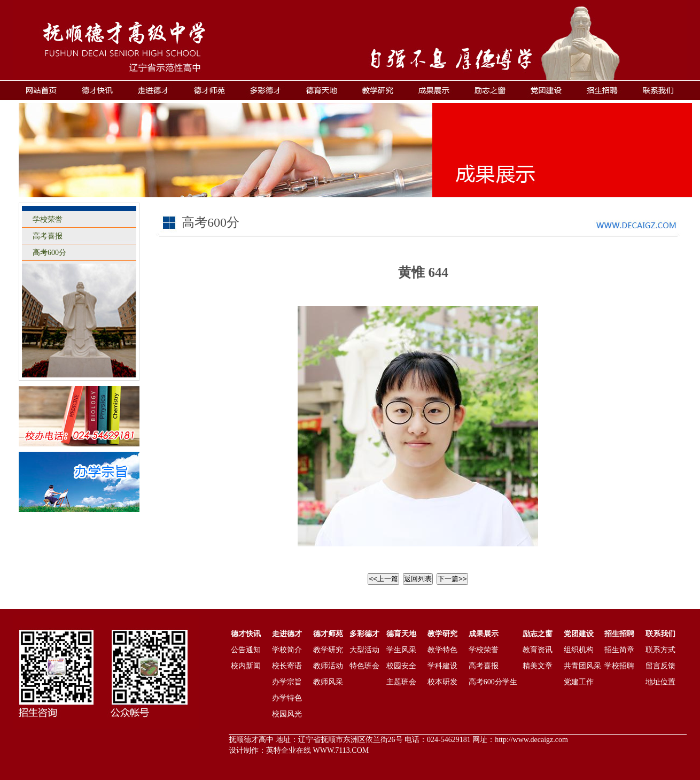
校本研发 (442, 682)
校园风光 (287, 714)
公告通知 (246, 650)
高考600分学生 (493, 682)
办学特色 (287, 698)
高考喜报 (48, 236)
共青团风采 (582, 666)
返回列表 (418, 579)
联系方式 (660, 650)
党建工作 (579, 682)
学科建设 (442, 666)
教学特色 (442, 650)
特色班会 (364, 666)
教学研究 (328, 650)
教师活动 (328, 666)
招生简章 (619, 650)
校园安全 (401, 666)
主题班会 (401, 682)
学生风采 (401, 650)
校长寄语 (287, 666)
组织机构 (579, 650)
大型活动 (364, 650)
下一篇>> (452, 579)
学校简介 (287, 650)
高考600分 (49, 253)
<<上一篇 (383, 579)
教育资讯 (538, 650)
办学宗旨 (287, 682)
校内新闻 (246, 666)
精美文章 (538, 666)
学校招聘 (619, 666)
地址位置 (660, 682)
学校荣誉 (48, 219)
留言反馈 (660, 666)
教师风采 (328, 682)
